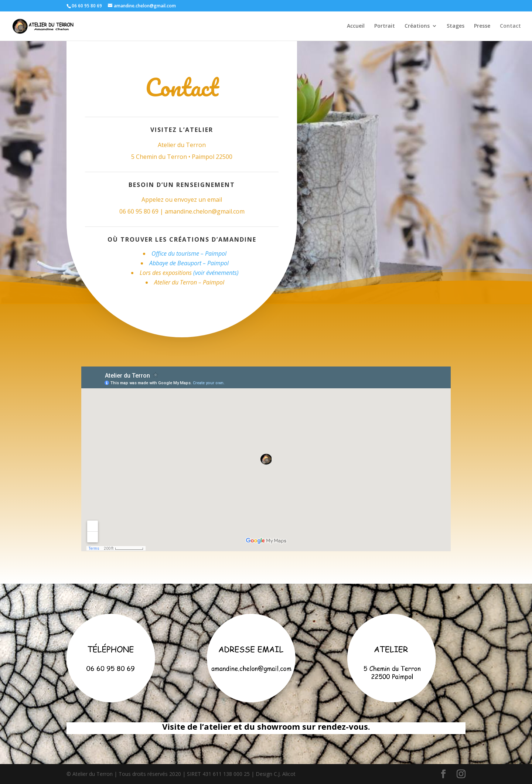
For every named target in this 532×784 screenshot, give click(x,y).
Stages (456, 26)
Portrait (385, 26)
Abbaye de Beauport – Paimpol (189, 263)
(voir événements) (216, 273)
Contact (510, 26)
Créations (417, 26)
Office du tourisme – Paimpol (189, 253)
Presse (482, 26)
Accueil (356, 26)
